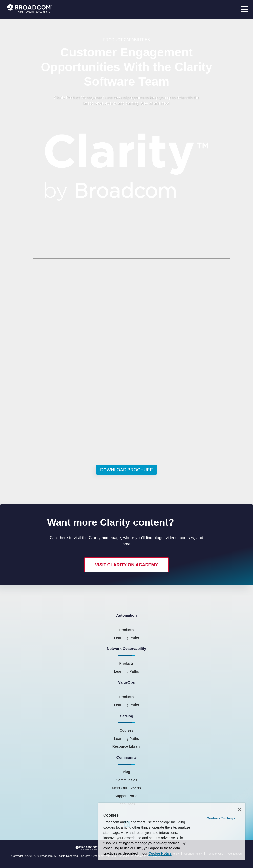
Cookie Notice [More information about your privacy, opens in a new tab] (160, 853)
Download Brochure (126, 470)
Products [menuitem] (126, 630)
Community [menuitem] (127, 757)
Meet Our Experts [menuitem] (126, 788)
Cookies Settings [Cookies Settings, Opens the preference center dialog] (221, 818)
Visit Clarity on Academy (126, 565)
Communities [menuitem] (126, 780)
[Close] (240, 809)
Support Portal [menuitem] (127, 796)
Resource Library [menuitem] (127, 746)
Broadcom (46, 856)
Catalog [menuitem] (126, 716)
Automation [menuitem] (126, 615)
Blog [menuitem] (126, 772)
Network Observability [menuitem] (126, 649)
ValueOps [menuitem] (126, 682)
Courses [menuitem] (126, 730)
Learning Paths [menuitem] (126, 638)
